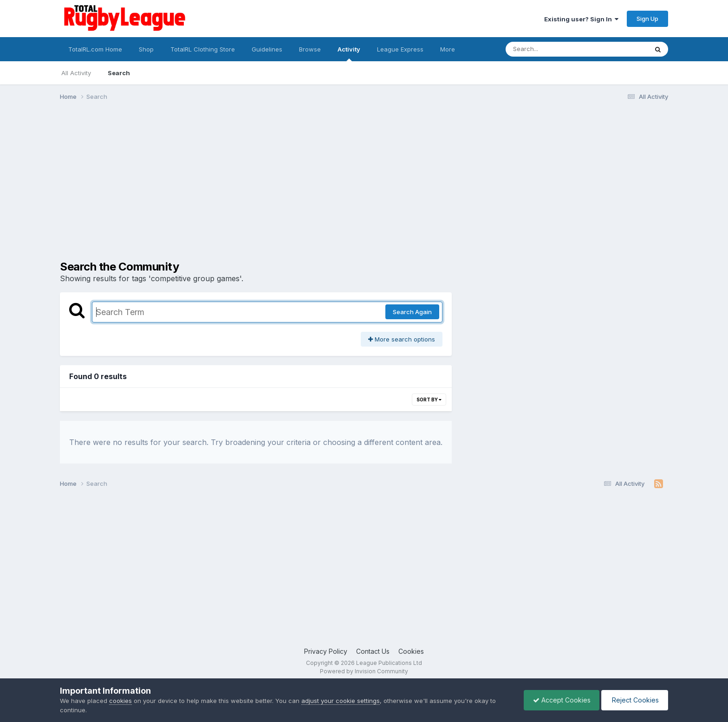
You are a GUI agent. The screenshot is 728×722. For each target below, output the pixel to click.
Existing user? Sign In (581, 19)
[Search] (551, 49)
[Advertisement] (364, 180)
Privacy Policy (326, 651)
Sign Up (647, 19)
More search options (402, 339)
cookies (120, 701)
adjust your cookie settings (341, 701)
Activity (349, 53)
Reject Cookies (634, 700)
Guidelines (267, 49)
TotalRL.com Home (95, 49)
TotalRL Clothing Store (203, 49)
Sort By (429, 400)
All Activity (76, 73)
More (448, 49)
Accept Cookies (559, 700)
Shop (146, 49)
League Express (400, 49)
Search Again (412, 312)
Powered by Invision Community (364, 671)
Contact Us (373, 651)
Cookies (411, 651)
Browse (310, 49)
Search (119, 73)
